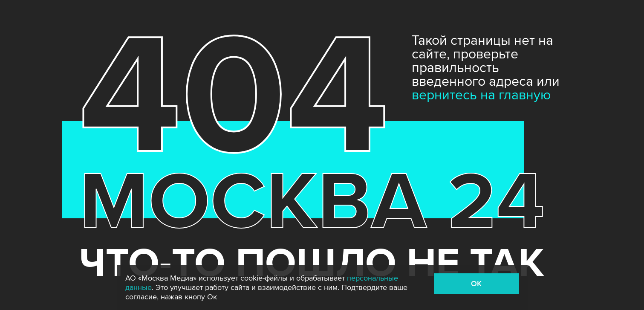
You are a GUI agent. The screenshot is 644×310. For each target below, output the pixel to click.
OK (476, 284)
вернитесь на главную (481, 95)
